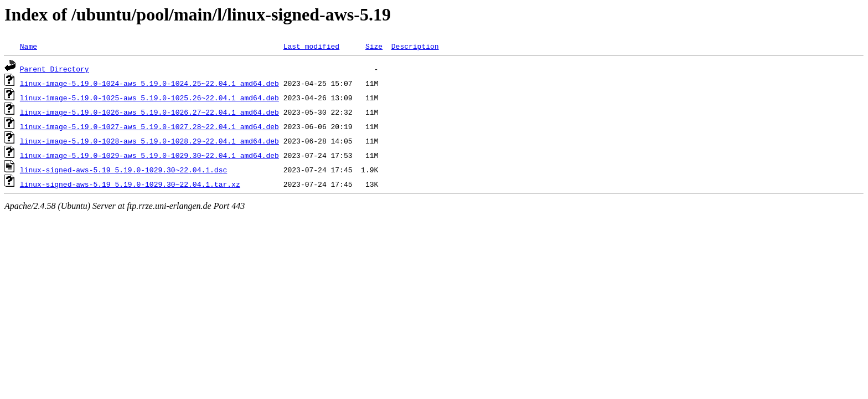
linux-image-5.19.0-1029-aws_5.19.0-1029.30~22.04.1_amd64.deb (149, 155)
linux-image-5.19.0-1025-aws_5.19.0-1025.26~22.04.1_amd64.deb (149, 98)
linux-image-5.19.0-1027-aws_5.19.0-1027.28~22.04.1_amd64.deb (149, 126)
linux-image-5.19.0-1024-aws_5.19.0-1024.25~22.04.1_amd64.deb (149, 83)
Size (374, 46)
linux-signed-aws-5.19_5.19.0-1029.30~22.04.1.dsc (123, 170)
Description (415, 46)
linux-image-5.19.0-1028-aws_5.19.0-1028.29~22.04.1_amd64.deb (149, 141)
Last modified (311, 46)
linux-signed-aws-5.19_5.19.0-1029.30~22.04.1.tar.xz (130, 184)
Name (29, 46)
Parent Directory (55, 69)
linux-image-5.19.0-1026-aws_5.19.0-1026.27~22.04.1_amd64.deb (149, 112)
